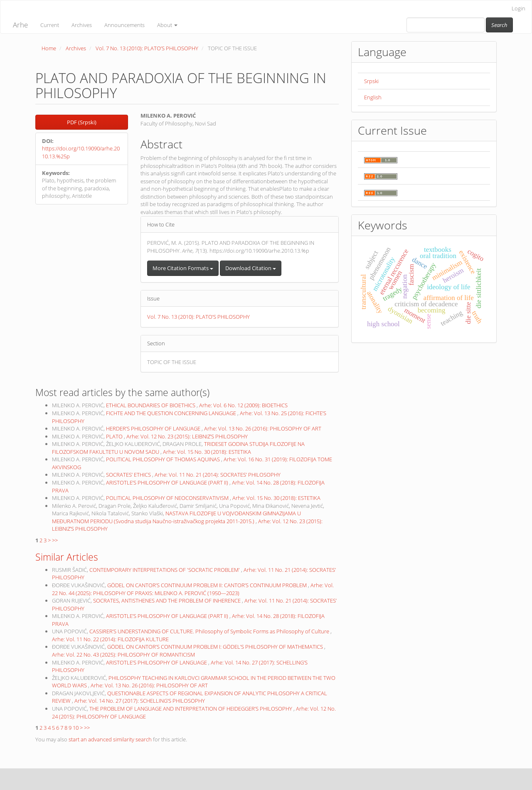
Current (50, 25)
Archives (82, 25)
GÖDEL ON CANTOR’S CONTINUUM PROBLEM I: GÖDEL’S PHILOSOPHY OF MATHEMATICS (216, 647)
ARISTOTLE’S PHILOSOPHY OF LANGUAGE (157, 662)
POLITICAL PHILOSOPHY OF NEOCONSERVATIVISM (168, 498)
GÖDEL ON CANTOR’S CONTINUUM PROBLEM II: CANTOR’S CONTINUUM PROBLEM (208, 585)
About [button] (167, 25)
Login (518, 8)
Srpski (371, 81)
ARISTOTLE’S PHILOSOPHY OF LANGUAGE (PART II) (168, 482)
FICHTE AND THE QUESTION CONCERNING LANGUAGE (172, 413)
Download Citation (251, 268)
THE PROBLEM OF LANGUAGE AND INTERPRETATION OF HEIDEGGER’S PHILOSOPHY (191, 709)
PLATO (115, 436)
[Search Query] (446, 25)
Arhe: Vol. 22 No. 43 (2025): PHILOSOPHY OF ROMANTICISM (123, 655)
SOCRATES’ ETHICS (129, 475)
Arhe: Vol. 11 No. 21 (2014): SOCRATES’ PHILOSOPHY (218, 475)
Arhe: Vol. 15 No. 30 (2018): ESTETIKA (207, 452)
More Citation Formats (183, 268)
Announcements (124, 25)
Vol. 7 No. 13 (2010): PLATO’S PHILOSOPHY (147, 48)
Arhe (20, 25)
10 (76, 728)
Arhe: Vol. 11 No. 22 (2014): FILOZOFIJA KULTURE (110, 639)
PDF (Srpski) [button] (82, 122)
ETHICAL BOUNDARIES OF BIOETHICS (151, 405)
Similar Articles (67, 557)
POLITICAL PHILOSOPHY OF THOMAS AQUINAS (164, 459)
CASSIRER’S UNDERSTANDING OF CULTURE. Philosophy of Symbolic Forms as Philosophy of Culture (210, 631)
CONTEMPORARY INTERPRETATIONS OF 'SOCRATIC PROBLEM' (165, 570)
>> (55, 540)
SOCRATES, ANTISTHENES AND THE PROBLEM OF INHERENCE (167, 600)
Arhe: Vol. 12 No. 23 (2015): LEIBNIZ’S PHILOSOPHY (187, 436)
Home (49, 48)
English (373, 97)
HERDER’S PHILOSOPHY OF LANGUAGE (154, 428)
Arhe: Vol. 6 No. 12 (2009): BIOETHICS (243, 405)
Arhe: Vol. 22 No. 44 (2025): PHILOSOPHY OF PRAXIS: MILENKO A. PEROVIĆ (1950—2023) (193, 589)
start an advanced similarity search (110, 739)
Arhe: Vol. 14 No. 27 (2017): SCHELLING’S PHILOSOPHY (140, 701)
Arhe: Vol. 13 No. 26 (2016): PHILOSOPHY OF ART (263, 428)
